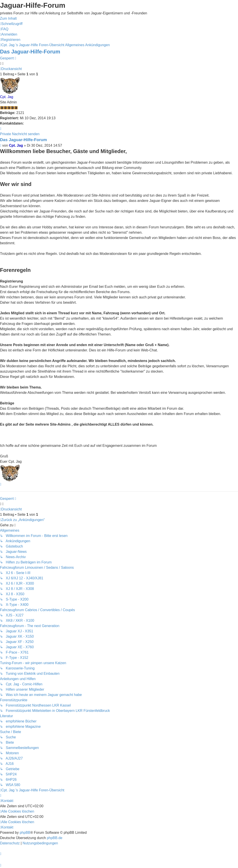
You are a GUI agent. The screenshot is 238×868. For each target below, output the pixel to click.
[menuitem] (4, 29)
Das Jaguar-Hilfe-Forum (30, 52)
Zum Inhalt (8, 18)
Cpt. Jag (7, 97)
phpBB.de (55, 838)
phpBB (25, 833)
